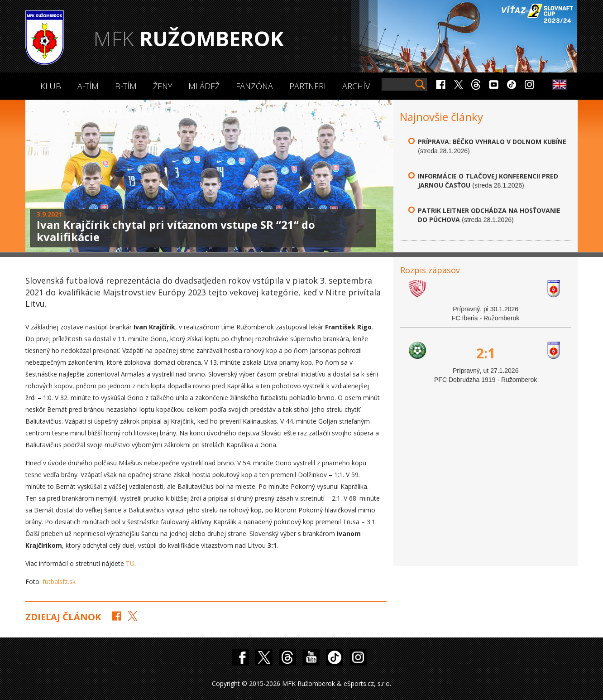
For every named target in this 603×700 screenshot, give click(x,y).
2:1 (486, 353)
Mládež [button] (204, 86)
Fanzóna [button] (254, 86)
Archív (356, 86)
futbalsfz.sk (59, 582)
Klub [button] (51, 86)
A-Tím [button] (88, 86)
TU (130, 563)
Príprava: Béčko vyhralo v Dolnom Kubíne (492, 142)
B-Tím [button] (126, 86)
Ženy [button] (163, 86)
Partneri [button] (308, 86)
